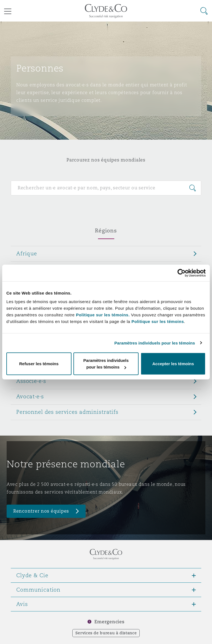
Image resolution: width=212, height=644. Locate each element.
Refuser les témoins (39, 364)
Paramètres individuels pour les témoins (155, 343)
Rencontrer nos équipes (41, 511)
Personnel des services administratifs (67, 412)
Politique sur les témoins (158, 321)
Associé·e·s (31, 381)
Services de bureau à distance (106, 633)
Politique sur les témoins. (103, 315)
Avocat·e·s (30, 396)
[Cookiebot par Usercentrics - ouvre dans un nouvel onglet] (181, 273)
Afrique (27, 253)
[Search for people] (106, 188)
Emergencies (109, 622)
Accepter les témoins (173, 364)
